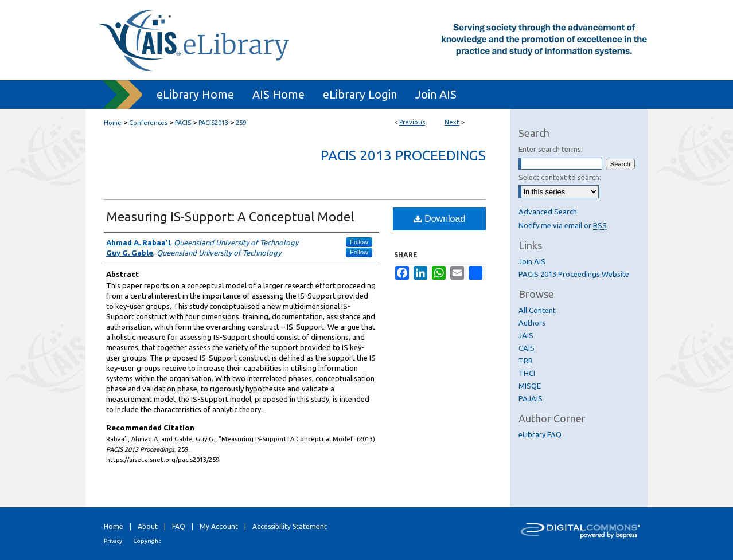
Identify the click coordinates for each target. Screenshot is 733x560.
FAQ (179, 526)
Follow (359, 242)
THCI (527, 373)
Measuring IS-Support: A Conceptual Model (230, 216)
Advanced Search (548, 212)
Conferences (148, 123)
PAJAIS (531, 398)
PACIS (183, 123)
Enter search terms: (551, 149)
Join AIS (532, 261)
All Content (537, 310)
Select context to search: (560, 177)
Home (113, 123)
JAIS (526, 335)
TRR (526, 361)
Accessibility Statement (290, 526)
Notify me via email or (563, 225)
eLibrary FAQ (540, 434)
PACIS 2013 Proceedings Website (574, 274)
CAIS (527, 348)
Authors (532, 323)
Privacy (113, 541)
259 (241, 123)
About (148, 526)
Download (440, 219)
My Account (219, 526)
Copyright (147, 541)
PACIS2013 (213, 123)
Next (452, 122)
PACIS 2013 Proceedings (403, 156)
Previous (412, 122)
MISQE (530, 386)
